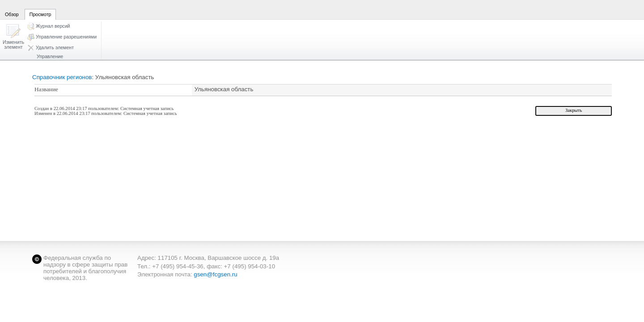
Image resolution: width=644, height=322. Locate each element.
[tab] (12, 9)
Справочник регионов (62, 77)
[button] (13, 37)
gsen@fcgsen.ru (215, 274)
